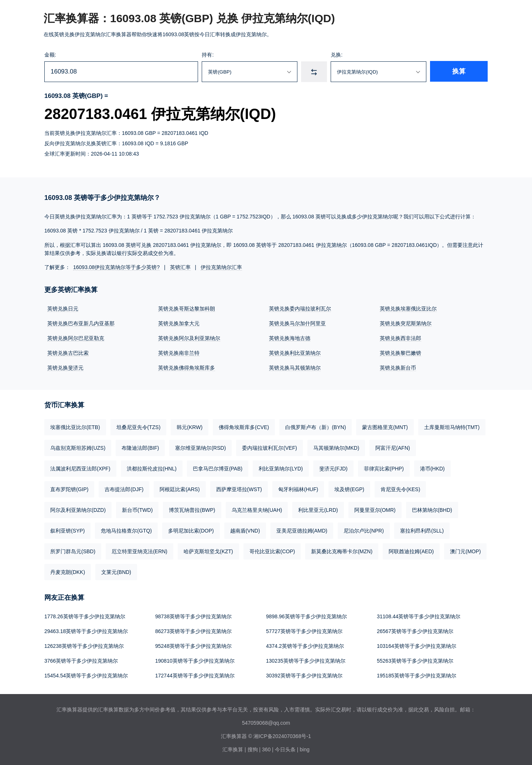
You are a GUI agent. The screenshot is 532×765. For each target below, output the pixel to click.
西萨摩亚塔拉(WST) (239, 489)
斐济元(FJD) (333, 469)
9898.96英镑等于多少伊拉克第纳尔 (306, 616)
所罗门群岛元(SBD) (73, 551)
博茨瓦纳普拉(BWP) (192, 510)
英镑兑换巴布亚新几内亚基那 (81, 323)
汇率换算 (233, 749)
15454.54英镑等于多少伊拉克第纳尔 (86, 676)
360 (266, 749)
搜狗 (253, 749)
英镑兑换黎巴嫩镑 (400, 353)
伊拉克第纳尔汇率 (221, 267)
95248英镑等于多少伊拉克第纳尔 (193, 646)
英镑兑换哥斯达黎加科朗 (187, 309)
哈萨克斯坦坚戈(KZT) (208, 551)
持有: (212, 55)
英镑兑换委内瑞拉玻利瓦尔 (300, 309)
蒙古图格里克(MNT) (385, 427)
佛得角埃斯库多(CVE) (244, 427)
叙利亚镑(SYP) (67, 531)
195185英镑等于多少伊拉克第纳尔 (417, 676)
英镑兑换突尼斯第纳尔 (406, 323)
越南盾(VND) (245, 531)
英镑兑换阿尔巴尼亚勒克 (76, 338)
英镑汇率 (180, 267)
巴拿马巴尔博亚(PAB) (218, 469)
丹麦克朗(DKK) (68, 572)
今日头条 (285, 749)
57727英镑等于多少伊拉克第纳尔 (304, 631)
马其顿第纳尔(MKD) (336, 448)
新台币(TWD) (137, 510)
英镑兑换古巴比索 (68, 353)
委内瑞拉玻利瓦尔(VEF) (270, 448)
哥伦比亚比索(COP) (272, 551)
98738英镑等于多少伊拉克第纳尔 (193, 616)
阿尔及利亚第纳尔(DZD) (78, 510)
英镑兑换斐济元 (65, 368)
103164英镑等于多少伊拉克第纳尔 (417, 646)
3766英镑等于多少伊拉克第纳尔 (81, 661)
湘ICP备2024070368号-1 (282, 736)
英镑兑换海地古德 (290, 338)
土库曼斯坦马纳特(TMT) (452, 427)
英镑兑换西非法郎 (400, 338)
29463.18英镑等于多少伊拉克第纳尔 (86, 631)
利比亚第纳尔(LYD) (281, 469)
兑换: (344, 55)
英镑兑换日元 (63, 309)
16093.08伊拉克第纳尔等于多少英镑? (116, 267)
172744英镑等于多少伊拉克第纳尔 (195, 676)
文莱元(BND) (116, 572)
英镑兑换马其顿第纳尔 (295, 368)
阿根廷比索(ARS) (180, 489)
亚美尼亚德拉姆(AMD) (302, 531)
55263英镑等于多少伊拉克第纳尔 (415, 661)
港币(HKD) (432, 469)
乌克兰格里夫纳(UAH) (257, 510)
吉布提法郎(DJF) (124, 489)
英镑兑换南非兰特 (179, 353)
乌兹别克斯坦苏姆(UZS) (78, 448)
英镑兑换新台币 (398, 368)
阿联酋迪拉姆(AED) (411, 551)
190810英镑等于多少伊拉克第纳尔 (195, 661)
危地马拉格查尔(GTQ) (126, 531)
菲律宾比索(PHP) (384, 469)
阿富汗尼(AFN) (393, 448)
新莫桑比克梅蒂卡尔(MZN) (342, 551)
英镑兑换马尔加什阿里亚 (297, 323)
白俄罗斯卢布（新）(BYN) (316, 427)
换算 (464, 72)
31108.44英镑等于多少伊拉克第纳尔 (419, 616)
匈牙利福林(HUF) (298, 489)
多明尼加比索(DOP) (191, 531)
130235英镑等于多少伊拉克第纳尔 (306, 661)
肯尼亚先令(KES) (400, 489)
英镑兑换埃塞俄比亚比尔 (408, 309)
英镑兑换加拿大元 (179, 323)
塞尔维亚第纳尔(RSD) (200, 448)
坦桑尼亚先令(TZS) (139, 427)
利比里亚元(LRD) (318, 510)
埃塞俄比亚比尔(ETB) (75, 427)
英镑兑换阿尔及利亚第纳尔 (189, 338)
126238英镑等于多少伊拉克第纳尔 (84, 646)
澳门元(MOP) (465, 551)
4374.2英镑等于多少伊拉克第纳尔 (305, 646)
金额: (50, 55)
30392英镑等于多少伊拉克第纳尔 (304, 676)
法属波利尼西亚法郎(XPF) (80, 469)
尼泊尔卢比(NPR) (364, 531)
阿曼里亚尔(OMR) (375, 510)
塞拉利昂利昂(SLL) (422, 531)
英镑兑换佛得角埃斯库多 (187, 368)
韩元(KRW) (190, 427)
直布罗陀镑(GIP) (69, 489)
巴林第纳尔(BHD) (432, 510)
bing (304, 749)
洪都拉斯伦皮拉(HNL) (152, 469)
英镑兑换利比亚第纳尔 (295, 353)
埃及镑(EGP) (349, 489)
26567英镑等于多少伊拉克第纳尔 (415, 631)
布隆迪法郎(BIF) (140, 448)
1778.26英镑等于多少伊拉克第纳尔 (85, 616)
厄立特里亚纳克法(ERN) (139, 551)
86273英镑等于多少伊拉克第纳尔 (193, 631)
